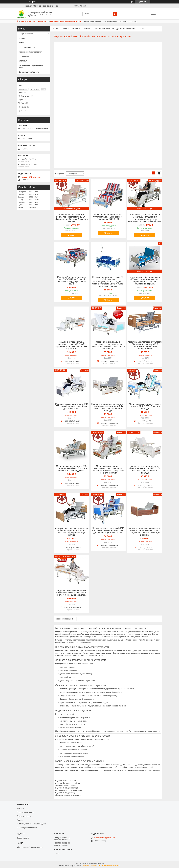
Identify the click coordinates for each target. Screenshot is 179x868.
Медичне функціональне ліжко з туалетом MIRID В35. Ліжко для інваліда (145, 406)
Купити (73, 235)
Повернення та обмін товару (30, 52)
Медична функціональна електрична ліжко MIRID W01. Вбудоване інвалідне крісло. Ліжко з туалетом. (71, 345)
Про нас (142, 29)
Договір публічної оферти (29, 72)
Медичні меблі (43, 21)
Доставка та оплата (126, 29)
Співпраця (23, 61)
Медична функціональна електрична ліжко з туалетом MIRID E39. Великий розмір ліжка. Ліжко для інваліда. (108, 470)
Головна (56, 29)
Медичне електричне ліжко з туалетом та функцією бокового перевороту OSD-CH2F (108, 217)
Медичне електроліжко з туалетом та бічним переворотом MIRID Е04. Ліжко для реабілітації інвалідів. (71, 532)
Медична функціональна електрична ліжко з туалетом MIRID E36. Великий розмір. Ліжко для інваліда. (108, 345)
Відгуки (22, 43)
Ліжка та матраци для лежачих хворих (66, 21)
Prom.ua (101, 863)
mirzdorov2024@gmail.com (32, 177)
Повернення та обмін (104, 29)
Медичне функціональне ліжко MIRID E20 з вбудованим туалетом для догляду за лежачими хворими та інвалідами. (145, 218)
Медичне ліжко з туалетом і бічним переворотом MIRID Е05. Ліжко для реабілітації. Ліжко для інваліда (72, 218)
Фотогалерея (24, 56)
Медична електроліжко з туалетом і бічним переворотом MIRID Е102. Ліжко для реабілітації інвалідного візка (145, 345)
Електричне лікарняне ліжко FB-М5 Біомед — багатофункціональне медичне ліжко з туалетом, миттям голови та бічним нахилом (108, 282)
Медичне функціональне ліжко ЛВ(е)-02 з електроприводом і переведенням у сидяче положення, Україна (145, 280)
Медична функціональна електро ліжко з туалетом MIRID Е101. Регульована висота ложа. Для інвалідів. (145, 532)
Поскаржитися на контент (91, 866)
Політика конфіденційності (111, 866)
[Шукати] (115, 14)
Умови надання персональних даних (31, 66)
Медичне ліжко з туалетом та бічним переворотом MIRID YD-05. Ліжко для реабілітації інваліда (145, 470)
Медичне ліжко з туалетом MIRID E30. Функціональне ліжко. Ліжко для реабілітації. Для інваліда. (108, 531)
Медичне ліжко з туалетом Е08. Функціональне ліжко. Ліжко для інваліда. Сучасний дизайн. (72, 468)
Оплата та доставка (27, 47)
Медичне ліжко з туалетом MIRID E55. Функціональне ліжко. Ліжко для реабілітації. (72, 406)
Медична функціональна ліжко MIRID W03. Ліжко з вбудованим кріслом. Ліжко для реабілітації (71, 593)
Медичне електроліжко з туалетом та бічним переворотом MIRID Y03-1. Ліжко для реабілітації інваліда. (108, 407)
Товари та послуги (28, 21)
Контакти (87, 29)
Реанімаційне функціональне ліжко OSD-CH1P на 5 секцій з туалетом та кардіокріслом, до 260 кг (72, 280)
